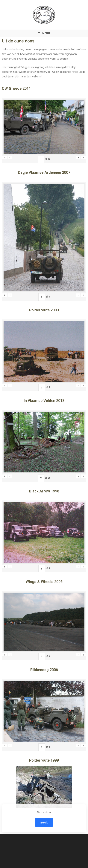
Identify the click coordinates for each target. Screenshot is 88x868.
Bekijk (44, 822)
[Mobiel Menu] (44, 33)
